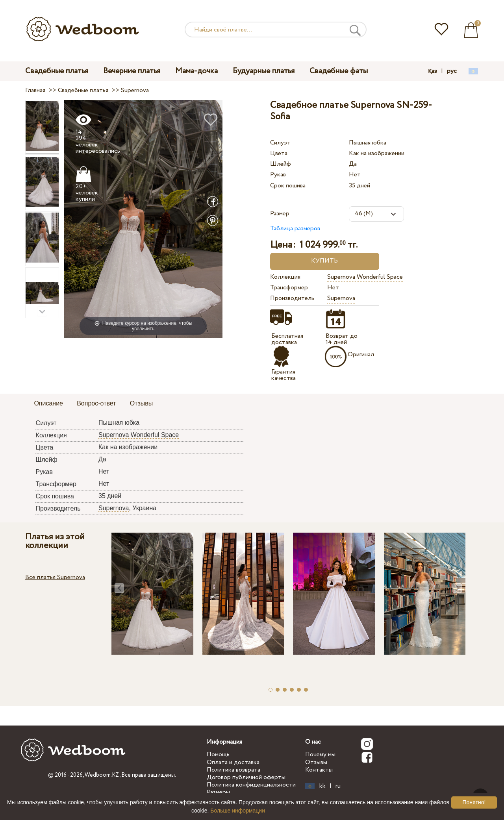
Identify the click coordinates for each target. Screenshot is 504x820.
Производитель (292, 298)
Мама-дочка (196, 71)
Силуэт (280, 143)
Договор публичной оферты (246, 777)
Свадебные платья (57, 71)
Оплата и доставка (233, 762)
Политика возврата (233, 770)
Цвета (279, 153)
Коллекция (285, 277)
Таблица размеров (295, 229)
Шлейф (281, 164)
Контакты (319, 770)
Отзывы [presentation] (142, 403)
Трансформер (289, 288)
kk (322, 786)
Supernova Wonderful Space (365, 277)
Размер (280, 214)
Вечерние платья (132, 71)
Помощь (218, 754)
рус (452, 71)
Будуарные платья (264, 71)
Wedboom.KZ (102, 775)
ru (338, 786)
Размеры (218, 792)
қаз (433, 71)
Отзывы (316, 762)
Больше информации (238, 811)
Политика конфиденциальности (251, 785)
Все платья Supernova (55, 577)
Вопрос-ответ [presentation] (96, 403)
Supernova (341, 298)
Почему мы (320, 754)
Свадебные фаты (339, 71)
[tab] (48, 404)
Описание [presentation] (48, 403)
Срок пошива (288, 186)
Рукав (278, 175)
